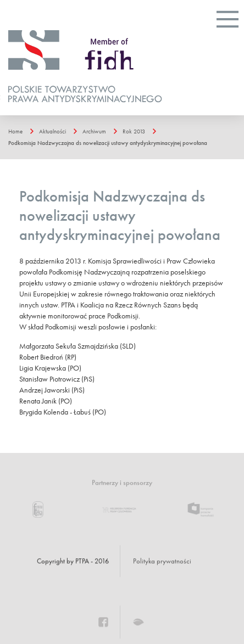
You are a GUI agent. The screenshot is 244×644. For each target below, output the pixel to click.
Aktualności (52, 131)
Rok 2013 (134, 131)
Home (15, 131)
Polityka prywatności (162, 561)
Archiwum (94, 131)
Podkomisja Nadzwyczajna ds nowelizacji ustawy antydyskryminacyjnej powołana (108, 143)
